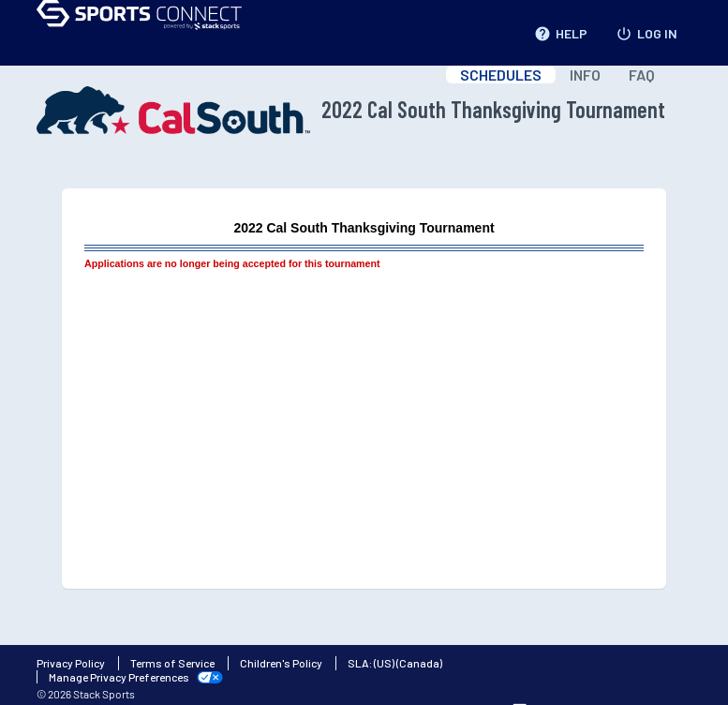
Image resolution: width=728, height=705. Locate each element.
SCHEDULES (501, 75)
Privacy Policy (71, 663)
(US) (384, 663)
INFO (585, 75)
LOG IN (646, 30)
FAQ (642, 75)
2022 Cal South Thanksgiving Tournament (351, 110)
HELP (561, 30)
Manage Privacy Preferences (119, 677)
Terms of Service (172, 663)
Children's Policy (281, 663)
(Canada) (419, 663)
